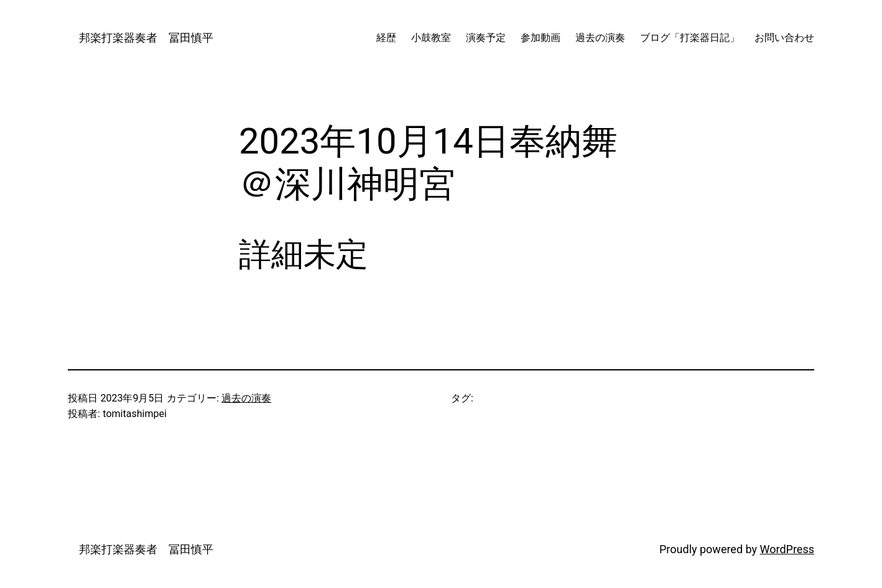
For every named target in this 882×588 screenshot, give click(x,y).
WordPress (787, 549)
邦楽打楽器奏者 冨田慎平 (141, 38)
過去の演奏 (246, 398)
